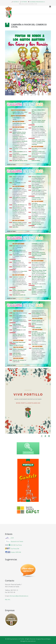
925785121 (16, 2)
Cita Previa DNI (15, 549)
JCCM (12, 538)
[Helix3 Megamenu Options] (50, 7)
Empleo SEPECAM (16, 552)
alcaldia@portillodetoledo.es (37, 2)
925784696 (24, 2)
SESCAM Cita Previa (16, 545)
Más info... (8, 600)
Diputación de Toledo (17, 541)
